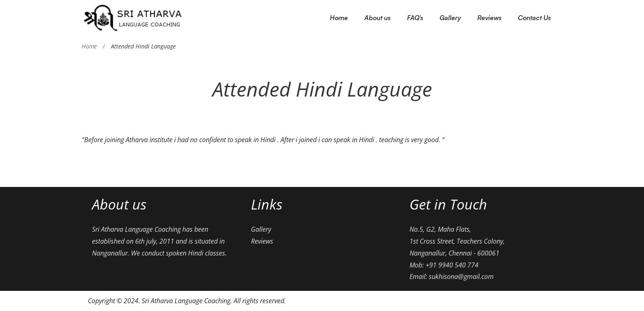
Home (89, 46)
